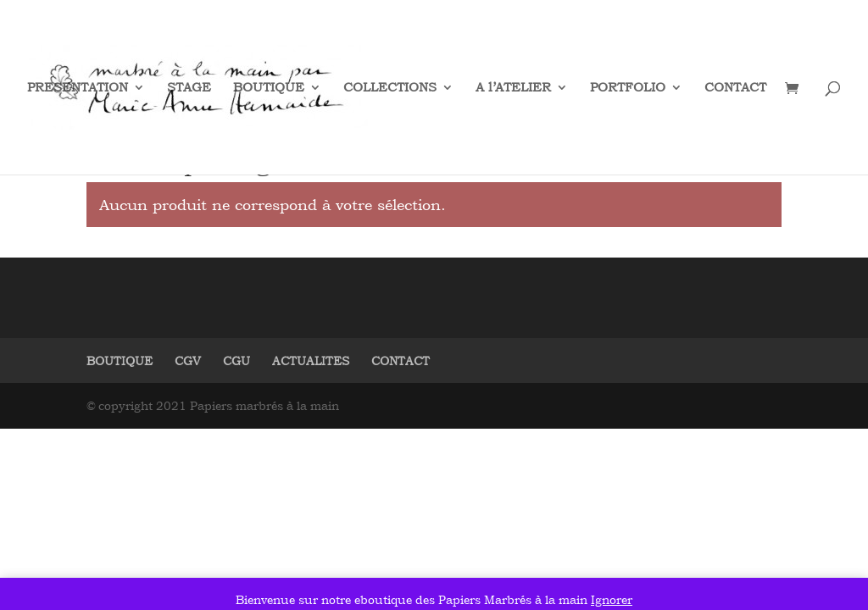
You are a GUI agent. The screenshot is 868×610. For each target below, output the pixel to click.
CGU (236, 360)
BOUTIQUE (269, 88)
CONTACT (735, 88)
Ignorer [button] (612, 599)
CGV (188, 360)
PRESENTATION (78, 88)
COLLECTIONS (390, 88)
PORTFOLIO (628, 88)
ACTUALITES (311, 360)
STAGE (189, 88)
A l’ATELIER (513, 88)
